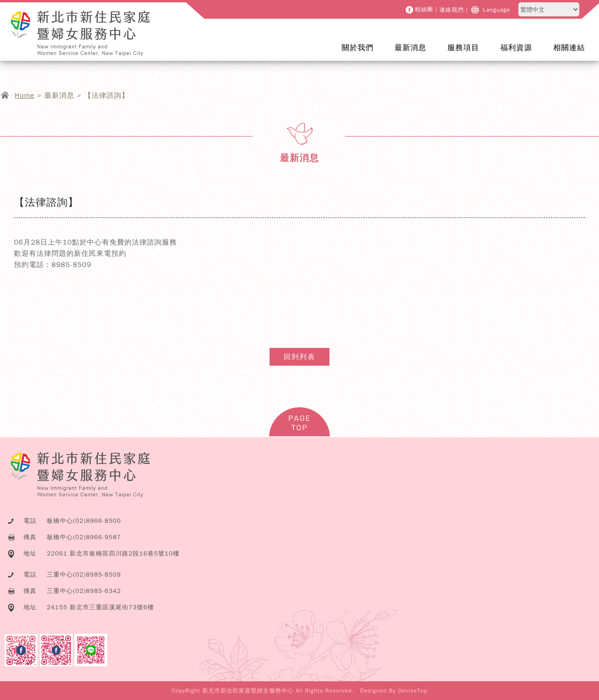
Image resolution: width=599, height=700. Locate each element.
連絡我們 (452, 10)
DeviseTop (413, 691)
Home (25, 95)
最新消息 (416, 54)
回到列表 (299, 357)
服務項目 (469, 54)
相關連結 (569, 48)
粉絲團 (425, 10)
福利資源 (516, 48)
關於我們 (363, 54)
